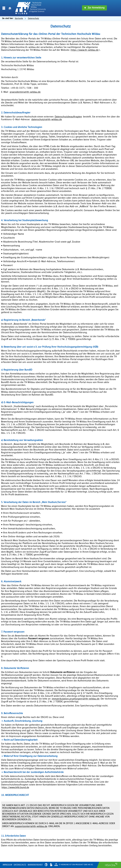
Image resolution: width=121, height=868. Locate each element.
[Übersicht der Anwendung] (56, 865)
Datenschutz (20, 865)
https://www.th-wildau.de (85, 50)
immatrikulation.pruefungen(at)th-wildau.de (76, 699)
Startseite (19, 18)
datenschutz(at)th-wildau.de (47, 120)
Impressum (7, 865)
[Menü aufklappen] (4, 8)
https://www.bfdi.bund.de (15, 788)
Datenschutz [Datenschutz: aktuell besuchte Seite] (33, 18)
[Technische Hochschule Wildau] (31, 8)
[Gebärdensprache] (51, 865)
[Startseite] (10, 8)
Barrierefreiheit (35, 865)
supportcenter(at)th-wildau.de (31, 826)
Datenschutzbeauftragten (68, 117)
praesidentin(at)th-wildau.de (25, 92)
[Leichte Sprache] (46, 865)
